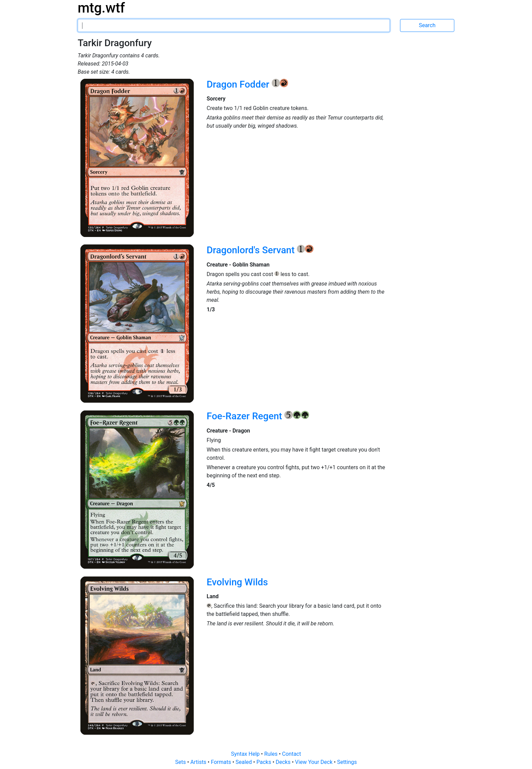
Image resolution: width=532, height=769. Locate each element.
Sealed (244, 762)
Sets (181, 762)
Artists (199, 762)
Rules (272, 754)
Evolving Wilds (237, 582)
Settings (347, 762)
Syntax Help (246, 754)
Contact (291, 754)
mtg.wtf (101, 8)
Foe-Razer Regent (245, 416)
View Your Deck (315, 762)
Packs (264, 762)
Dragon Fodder (239, 84)
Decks (284, 762)
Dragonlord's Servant (252, 250)
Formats (221, 762)
